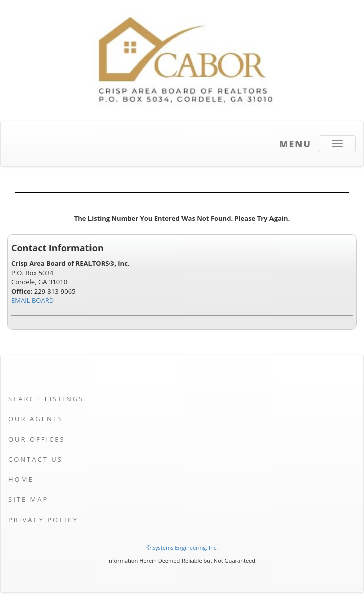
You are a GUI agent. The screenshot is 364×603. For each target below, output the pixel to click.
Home (21, 479)
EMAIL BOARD (32, 300)
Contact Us (35, 459)
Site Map (28, 499)
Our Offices (37, 439)
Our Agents (36, 419)
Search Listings (46, 399)
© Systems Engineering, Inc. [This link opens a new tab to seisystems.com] (182, 547)
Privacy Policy (43, 520)
